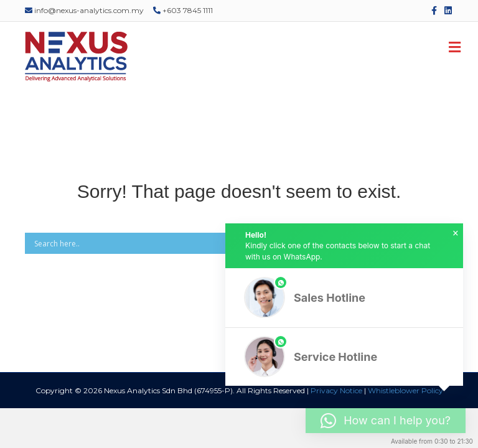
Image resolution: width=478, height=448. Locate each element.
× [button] (456, 233)
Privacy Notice (336, 390)
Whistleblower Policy (405, 390)
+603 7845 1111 (183, 10)
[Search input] (221, 243)
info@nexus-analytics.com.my (84, 10)
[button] (344, 298)
